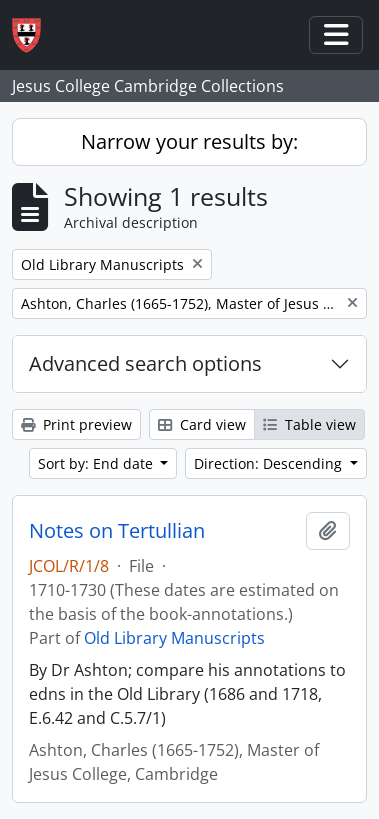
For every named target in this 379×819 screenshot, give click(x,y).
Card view (202, 424)
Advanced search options (145, 363)
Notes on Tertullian (117, 531)
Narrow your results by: (189, 141)
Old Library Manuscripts (174, 638)
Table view (309, 424)
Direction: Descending (270, 463)
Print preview (76, 424)
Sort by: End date (97, 463)
